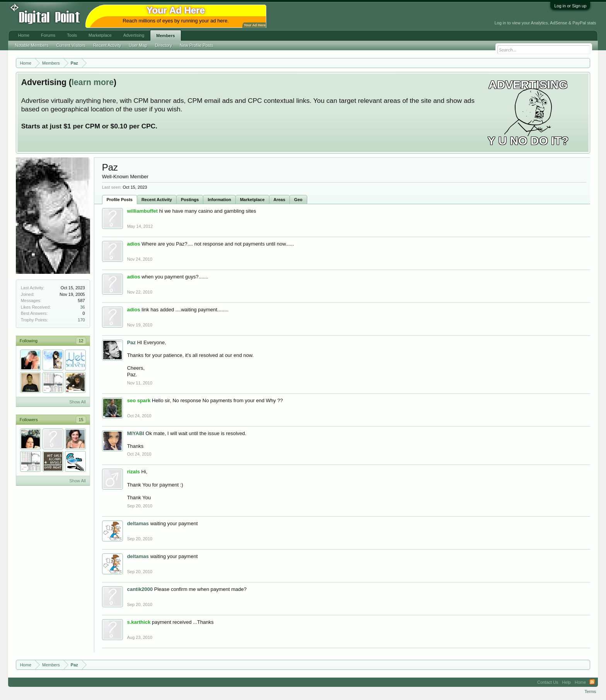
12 (81, 341)
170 (81, 320)
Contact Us (548, 682)
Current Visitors (71, 45)
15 (81, 420)
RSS (592, 682)
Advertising (134, 35)
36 (82, 307)
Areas (280, 200)
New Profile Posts (197, 45)
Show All (77, 402)
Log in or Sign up (570, 6)
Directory (163, 45)
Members (165, 36)
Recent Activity (157, 200)
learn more (93, 82)
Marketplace (252, 200)
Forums (48, 35)
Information (219, 200)
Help (566, 682)
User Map (138, 45)
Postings (190, 200)
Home (24, 35)
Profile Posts (120, 200)
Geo (298, 200)
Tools (72, 35)
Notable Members (32, 45)
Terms (590, 691)
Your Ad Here (255, 25)
